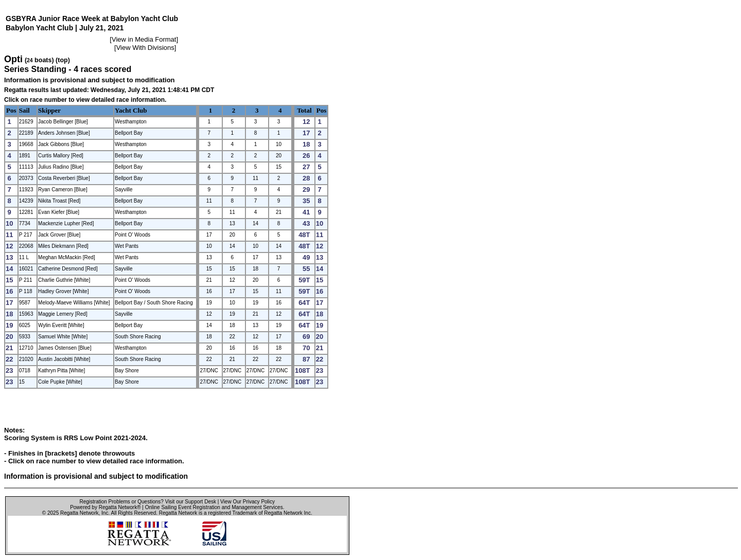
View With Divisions (145, 48)
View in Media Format (144, 39)
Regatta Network (79, 513)
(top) (63, 60)
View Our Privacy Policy (248, 502)
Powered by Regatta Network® (105, 507)
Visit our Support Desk (191, 502)
